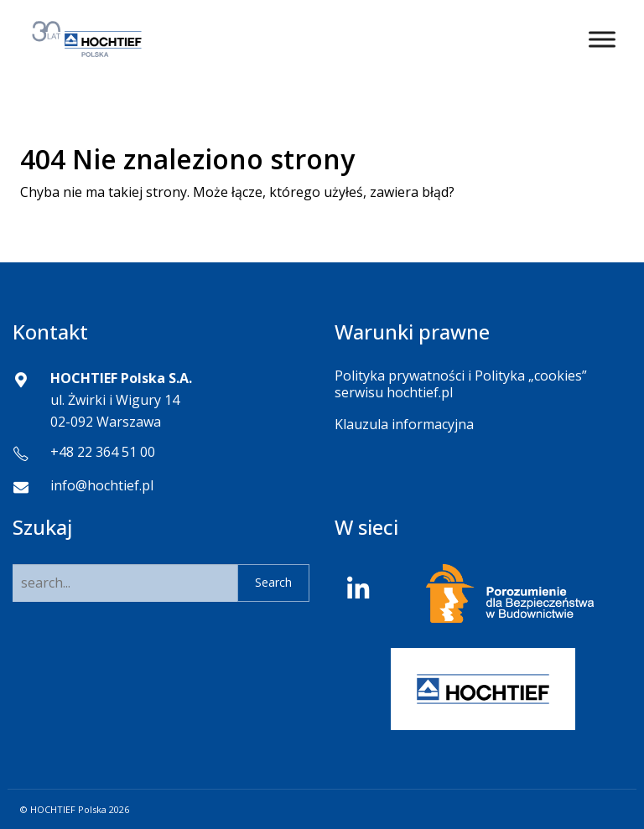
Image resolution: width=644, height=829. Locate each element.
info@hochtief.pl (102, 485)
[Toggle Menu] (602, 39)
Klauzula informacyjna (404, 424)
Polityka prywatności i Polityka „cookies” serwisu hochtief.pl (461, 383)
